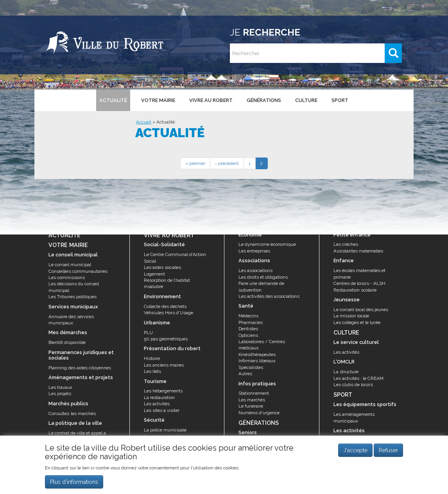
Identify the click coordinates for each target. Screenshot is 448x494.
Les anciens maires (164, 365)
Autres (245, 374)
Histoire (152, 358)
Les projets (60, 394)
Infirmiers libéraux (257, 361)
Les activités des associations (269, 296)
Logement (154, 274)
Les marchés (252, 400)
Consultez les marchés (72, 413)
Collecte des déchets (165, 306)
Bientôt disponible (67, 342)
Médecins (248, 316)
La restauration (159, 397)
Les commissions (67, 277)
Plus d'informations (74, 485)
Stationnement (254, 393)
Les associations (255, 270)
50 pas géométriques (166, 339)
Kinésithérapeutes (257, 354)
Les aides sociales (162, 267)
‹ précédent (227, 163)
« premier (195, 163)
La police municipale (165, 430)
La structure (346, 372)
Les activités (157, 404)
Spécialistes (251, 367)
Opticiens (248, 335)
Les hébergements (163, 391)
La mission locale (351, 316)
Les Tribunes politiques (73, 297)
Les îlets (152, 371)
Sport (340, 100)
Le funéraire (251, 406)
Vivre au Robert (211, 100)
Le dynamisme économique (267, 244)
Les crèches (346, 244)
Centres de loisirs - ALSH (359, 283)
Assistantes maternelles (358, 251)
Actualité (113, 100)
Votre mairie (158, 100)
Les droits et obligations (263, 277)
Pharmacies (251, 322)
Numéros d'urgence (259, 413)
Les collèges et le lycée (357, 322)
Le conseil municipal (70, 265)
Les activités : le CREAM (358, 378)
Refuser (388, 454)
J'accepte (355, 454)
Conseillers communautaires (78, 271)
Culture (306, 100)
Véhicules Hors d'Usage (168, 313)
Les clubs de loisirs (353, 385)
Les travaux (60, 387)
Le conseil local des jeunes (361, 310)
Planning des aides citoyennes (80, 368)
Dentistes (248, 329)
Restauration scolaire (355, 290)
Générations (264, 100)
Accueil (144, 122)
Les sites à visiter (162, 410)
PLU (148, 333)
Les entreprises (254, 251)
